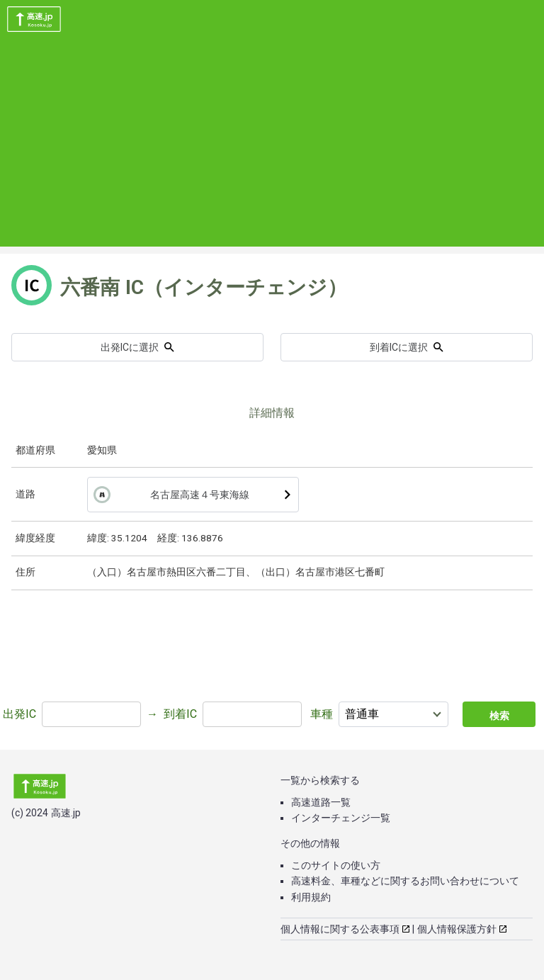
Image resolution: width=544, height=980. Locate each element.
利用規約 (311, 897)
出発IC (19, 714)
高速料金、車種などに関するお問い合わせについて (405, 881)
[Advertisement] (272, 147)
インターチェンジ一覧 (341, 818)
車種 (322, 714)
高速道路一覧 (321, 802)
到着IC (180, 714)
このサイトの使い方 (336, 865)
